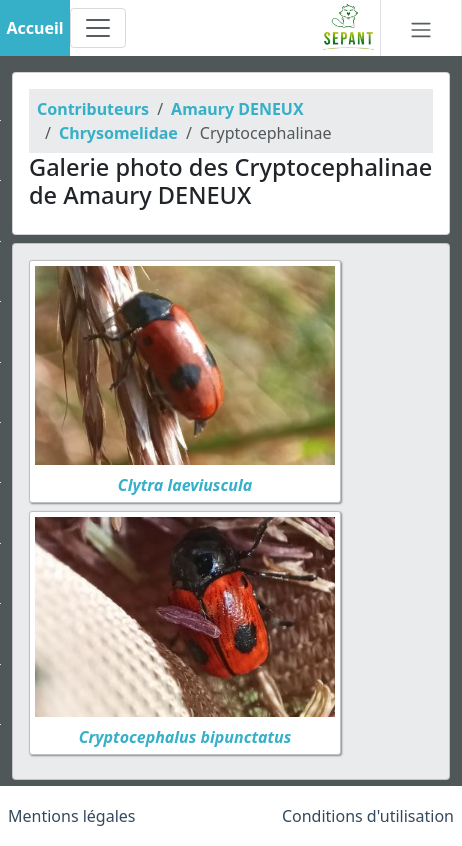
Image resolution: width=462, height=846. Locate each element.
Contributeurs (93, 109)
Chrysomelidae (118, 133)
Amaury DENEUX (237, 109)
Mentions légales (72, 816)
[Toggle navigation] (98, 28)
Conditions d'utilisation (368, 816)
